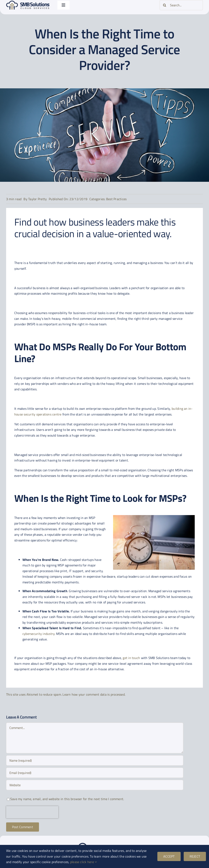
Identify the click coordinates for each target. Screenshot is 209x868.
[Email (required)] (95, 773)
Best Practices (116, 199)
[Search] (165, 5)
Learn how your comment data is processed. (94, 694)
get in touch (131, 658)
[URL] (95, 785)
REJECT (195, 856)
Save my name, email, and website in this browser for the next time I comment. (67, 799)
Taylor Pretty (37, 199)
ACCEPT (169, 856)
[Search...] (181, 5)
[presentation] (32, 812)
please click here (84, 862)
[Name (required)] (95, 760)
